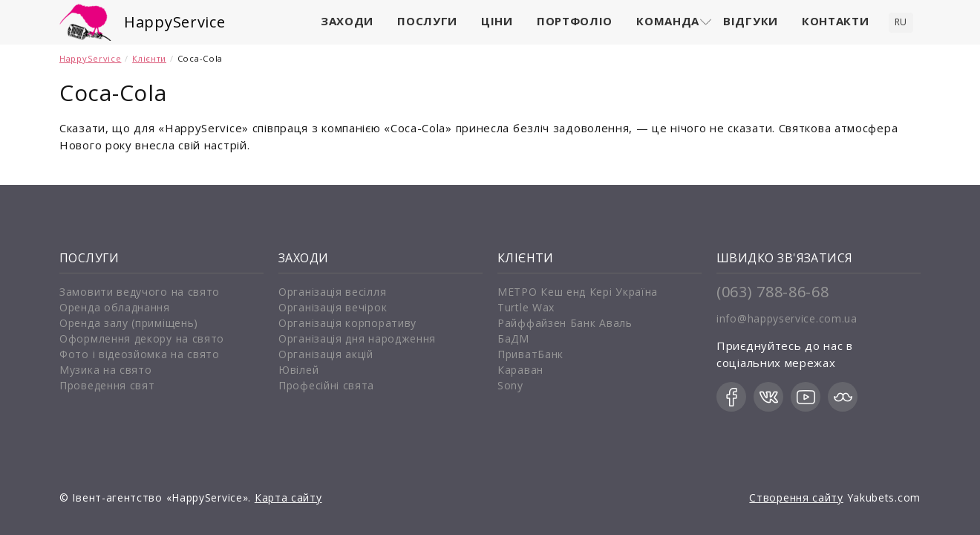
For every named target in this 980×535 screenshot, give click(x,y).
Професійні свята (326, 385)
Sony (510, 385)
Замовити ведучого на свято (140, 292)
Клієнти (149, 58)
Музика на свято (106, 370)
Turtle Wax (526, 307)
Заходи (347, 21)
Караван (520, 370)
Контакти (836, 21)
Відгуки (751, 21)
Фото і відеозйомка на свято (140, 354)
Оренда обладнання (115, 307)
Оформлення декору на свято (142, 338)
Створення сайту (796, 497)
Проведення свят (107, 385)
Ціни (497, 21)
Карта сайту (288, 497)
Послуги (427, 21)
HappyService (174, 22)
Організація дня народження (357, 338)
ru (901, 22)
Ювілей (298, 370)
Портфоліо (575, 21)
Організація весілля (332, 292)
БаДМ (513, 338)
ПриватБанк (530, 354)
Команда (668, 21)
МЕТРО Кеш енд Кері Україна (578, 292)
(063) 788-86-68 (773, 292)
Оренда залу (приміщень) (129, 323)
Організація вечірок (333, 307)
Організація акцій (326, 354)
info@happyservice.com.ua (787, 318)
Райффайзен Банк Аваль (565, 323)
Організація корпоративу (347, 323)
